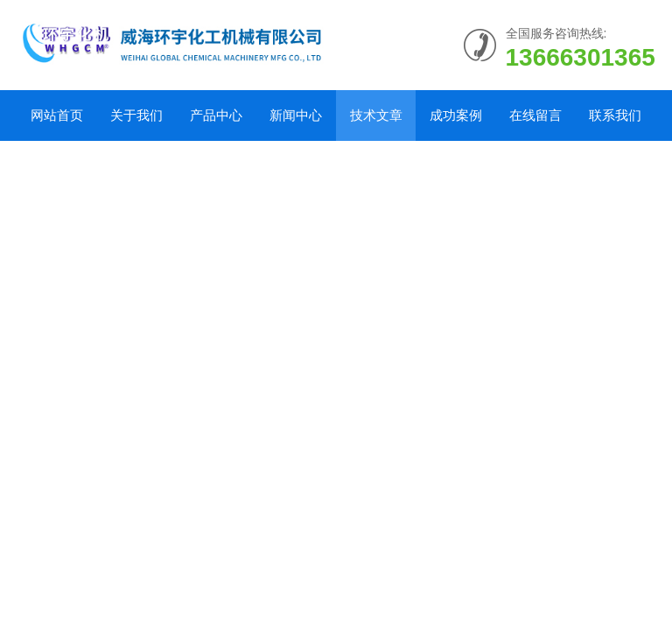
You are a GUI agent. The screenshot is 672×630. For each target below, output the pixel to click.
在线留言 (535, 115)
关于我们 (136, 115)
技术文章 (376, 115)
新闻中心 (296, 115)
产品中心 (216, 115)
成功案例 (456, 115)
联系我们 (615, 115)
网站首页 (57, 115)
